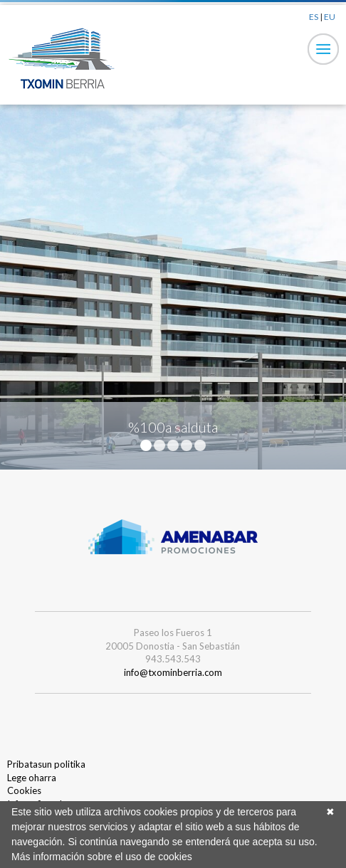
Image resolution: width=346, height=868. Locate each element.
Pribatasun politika (46, 764)
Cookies (24, 790)
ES (314, 17)
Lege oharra (32, 778)
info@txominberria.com (173, 672)
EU (330, 17)
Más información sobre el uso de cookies (102, 857)
